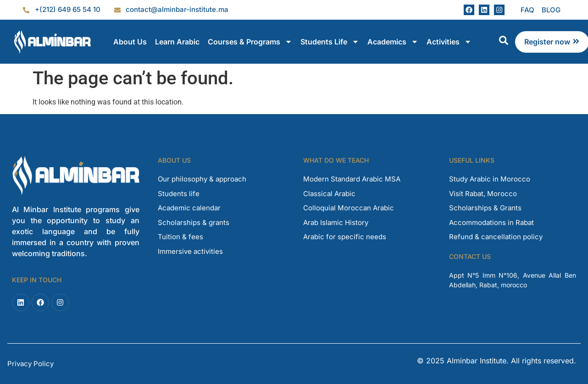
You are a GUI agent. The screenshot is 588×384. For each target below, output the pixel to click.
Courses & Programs (250, 42)
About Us (130, 42)
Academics (393, 42)
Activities (449, 42)
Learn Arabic (177, 42)
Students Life (330, 42)
